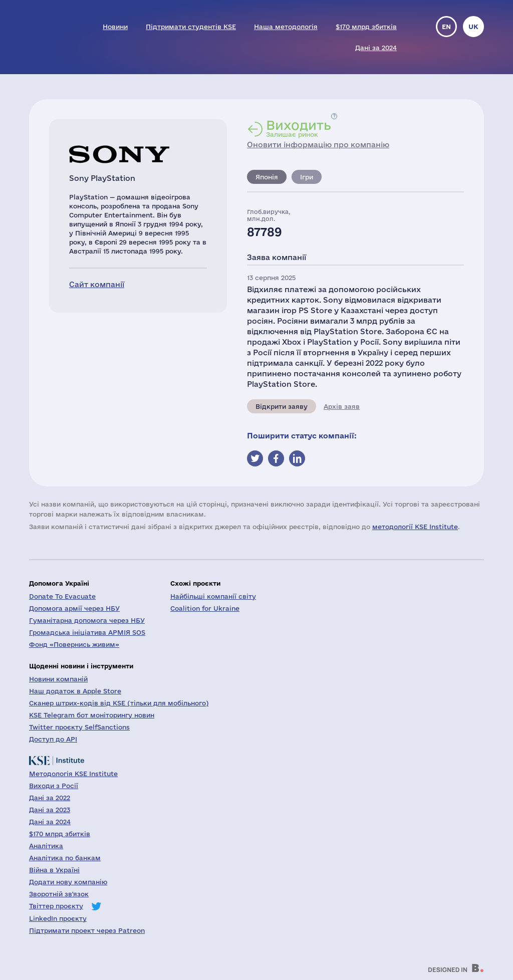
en (446, 27)
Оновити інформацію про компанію (318, 145)
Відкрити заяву (282, 406)
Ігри (307, 177)
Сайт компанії (97, 284)
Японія (267, 177)
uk (473, 27)
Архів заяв (342, 406)
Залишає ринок (299, 128)
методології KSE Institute (415, 527)
